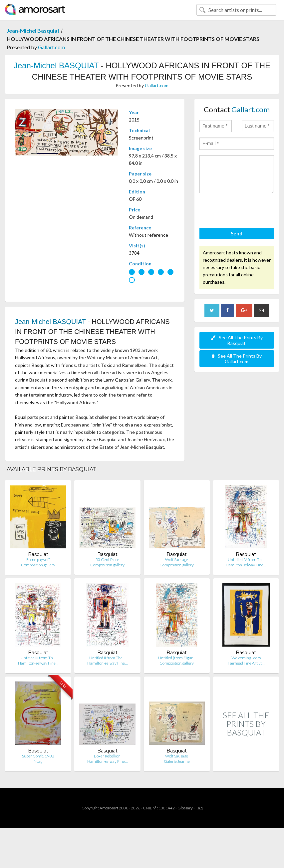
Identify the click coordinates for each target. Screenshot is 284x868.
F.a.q (199, 808)
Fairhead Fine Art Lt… (246, 663)
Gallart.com (51, 47)
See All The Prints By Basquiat (237, 340)
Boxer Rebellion (107, 756)
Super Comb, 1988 (38, 756)
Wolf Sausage (177, 560)
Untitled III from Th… (38, 658)
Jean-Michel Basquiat (33, 30)
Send (237, 233)
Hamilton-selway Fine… (246, 565)
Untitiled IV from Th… (246, 560)
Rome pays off (38, 560)
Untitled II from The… (107, 658)
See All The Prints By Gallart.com (237, 359)
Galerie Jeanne (177, 761)
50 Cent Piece (107, 560)
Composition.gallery (38, 565)
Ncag (38, 761)
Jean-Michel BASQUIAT (56, 65)
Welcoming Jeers (246, 658)
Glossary (185, 808)
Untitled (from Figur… (177, 658)
